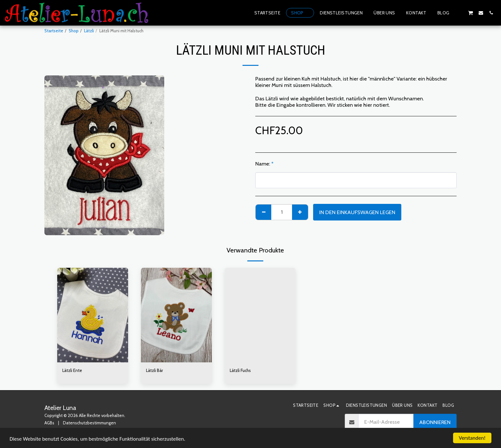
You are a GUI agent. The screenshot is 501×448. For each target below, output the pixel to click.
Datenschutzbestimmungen (89, 423)
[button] (460, 13)
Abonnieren (435, 422)
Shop (74, 31)
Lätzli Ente (72, 370)
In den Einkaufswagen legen (357, 212)
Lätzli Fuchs (240, 370)
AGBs (49, 423)
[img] (93, 315)
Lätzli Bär (154, 370)
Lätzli (89, 31)
